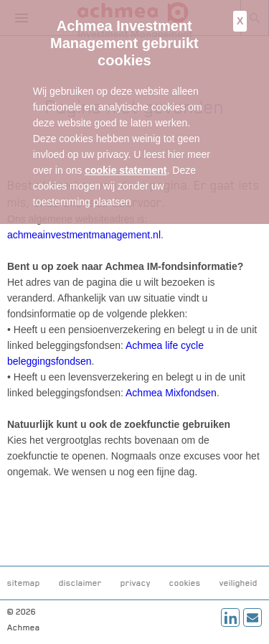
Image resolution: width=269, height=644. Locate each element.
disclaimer (80, 583)
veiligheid (239, 583)
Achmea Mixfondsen (171, 393)
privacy (136, 583)
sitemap (24, 583)
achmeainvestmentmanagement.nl (84, 235)
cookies (185, 583)
